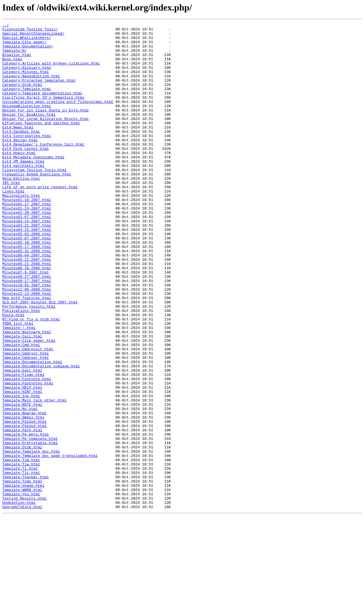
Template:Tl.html (20, 558)
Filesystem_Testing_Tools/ (30, 31)
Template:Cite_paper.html (29, 404)
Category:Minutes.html (26, 82)
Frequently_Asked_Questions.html (37, 205)
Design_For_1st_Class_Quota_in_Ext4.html (45, 128)
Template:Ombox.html (23, 496)
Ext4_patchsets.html (23, 194)
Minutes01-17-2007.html (27, 241)
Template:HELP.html (22, 461)
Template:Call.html (22, 399)
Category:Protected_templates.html (39, 92)
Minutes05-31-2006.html (27, 297)
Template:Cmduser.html (26, 425)
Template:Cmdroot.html (26, 420)
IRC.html (11, 215)
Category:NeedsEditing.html (31, 87)
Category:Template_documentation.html (42, 107)
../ (6, 26)
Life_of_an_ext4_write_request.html (40, 220)
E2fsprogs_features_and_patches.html (41, 143)
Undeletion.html (19, 599)
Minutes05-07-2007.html (27, 281)
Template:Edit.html (22, 440)
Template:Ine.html (21, 471)
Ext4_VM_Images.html (23, 189)
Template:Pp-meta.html (26, 517)
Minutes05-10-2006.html (27, 287)
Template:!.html (19, 389)
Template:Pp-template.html (30, 522)
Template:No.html (20, 486)
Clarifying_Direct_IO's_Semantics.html (43, 113)
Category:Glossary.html (27, 77)
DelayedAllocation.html (27, 123)
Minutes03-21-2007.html (27, 266)
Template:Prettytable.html (30, 527)
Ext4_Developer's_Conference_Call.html (43, 169)
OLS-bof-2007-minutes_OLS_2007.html (40, 358)
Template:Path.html (22, 512)
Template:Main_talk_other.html (34, 476)
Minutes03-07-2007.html (27, 256)
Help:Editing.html (21, 210)
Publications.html (21, 368)
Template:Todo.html (22, 573)
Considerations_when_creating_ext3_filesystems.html (58, 118)
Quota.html (13, 374)
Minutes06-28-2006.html (27, 317)
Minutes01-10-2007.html (27, 235)
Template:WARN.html (22, 583)
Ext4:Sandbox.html (21, 154)
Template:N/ (15, 56)
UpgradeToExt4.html (22, 604)
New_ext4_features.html (27, 353)
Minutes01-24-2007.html (27, 246)
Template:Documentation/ (28, 51)
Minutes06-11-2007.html (27, 307)
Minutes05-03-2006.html (27, 276)
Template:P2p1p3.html (24, 507)
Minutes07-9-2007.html (26, 322)
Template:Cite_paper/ (24, 46)
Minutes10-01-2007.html (27, 338)
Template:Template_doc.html (31, 537)
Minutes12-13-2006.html (27, 348)
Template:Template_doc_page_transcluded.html (50, 542)
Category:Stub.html (22, 97)
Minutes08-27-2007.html (27, 328)
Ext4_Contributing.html (27, 159)
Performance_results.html (29, 363)
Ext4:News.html (18, 148)
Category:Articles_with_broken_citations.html (51, 72)
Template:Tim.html (21, 548)
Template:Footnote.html (27, 450)
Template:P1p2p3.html (24, 502)
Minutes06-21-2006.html (27, 312)
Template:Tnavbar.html (26, 568)
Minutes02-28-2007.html (27, 251)
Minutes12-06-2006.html (27, 343)
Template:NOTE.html (22, 481)
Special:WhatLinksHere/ (27, 41)
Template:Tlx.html (21, 563)
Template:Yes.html (21, 589)
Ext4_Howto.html (19, 179)
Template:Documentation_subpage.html (41, 435)
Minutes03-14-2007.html (27, 261)
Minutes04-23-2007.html (27, 271)
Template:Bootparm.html (27, 394)
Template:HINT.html (22, 466)
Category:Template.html (27, 102)
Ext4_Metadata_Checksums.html (33, 184)
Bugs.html (12, 67)
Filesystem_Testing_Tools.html (34, 200)
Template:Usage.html (23, 578)
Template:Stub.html (22, 532)
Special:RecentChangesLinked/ (33, 36)
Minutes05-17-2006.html (27, 292)
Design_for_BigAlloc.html (29, 133)
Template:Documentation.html (32, 430)
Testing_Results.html (24, 594)
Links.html (13, 225)
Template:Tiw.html (21, 553)
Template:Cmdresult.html (28, 415)
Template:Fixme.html (23, 445)
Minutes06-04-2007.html (27, 302)
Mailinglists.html (21, 230)
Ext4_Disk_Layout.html (26, 174)
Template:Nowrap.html (24, 491)
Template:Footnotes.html (28, 455)
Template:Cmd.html (21, 409)
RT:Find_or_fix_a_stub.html (31, 379)
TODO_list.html (18, 384)
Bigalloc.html (17, 61)
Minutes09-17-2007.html (27, 333)
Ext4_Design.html (20, 164)
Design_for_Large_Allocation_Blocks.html (45, 138)
